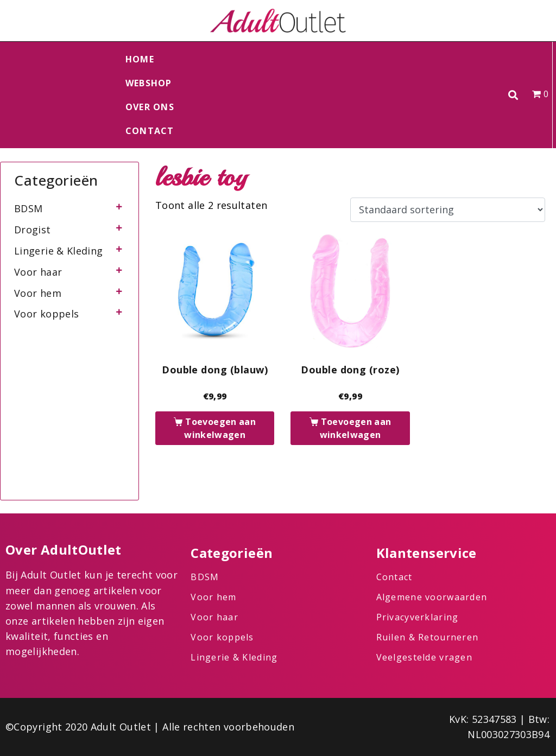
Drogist (33, 230)
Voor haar (38, 272)
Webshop (149, 83)
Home (140, 59)
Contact (150, 131)
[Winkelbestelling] (448, 210)
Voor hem (38, 293)
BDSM (28, 208)
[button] (513, 95)
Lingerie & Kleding (58, 251)
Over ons (150, 107)
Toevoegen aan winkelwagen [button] (220, 428)
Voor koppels (46, 314)
